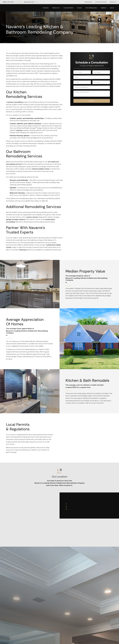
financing (23, 250)
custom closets (32, 217)
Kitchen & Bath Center (41, 169)
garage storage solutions (16, 219)
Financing (88, 2)
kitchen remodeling (15, 102)
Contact (113, 2)
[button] (46, 8)
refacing (19, 130)
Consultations (101, 2)
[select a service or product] (92, 87)
